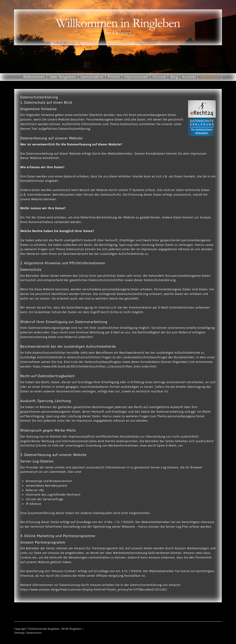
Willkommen (34, 77)
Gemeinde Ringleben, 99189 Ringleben (58, 629)
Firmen (114, 77)
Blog (174, 77)
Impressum (210, 77)
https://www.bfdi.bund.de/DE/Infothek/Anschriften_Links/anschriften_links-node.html (94, 366)
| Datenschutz (33, 633)
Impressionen (136, 77)
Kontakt (189, 77)
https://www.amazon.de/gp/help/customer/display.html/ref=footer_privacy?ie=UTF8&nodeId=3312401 (94, 590)
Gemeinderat (92, 77)
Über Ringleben (63, 77)
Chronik (159, 77)
